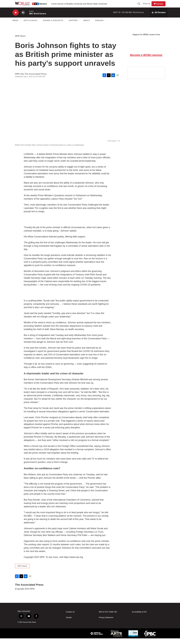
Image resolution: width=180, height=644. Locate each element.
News (15, 26)
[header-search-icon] (140, 7)
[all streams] (159, 18)
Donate (161, 7)
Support (73, 26)
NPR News (20, 42)
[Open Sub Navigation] (20, 26)
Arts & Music (31, 26)
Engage (99, 26)
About (87, 26)
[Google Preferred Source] (146, 78)
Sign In (148, 7)
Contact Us (70, 618)
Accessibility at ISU (139, 618)
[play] (16, 18)
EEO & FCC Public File (108, 618)
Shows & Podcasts (53, 26)
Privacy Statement (106, 623)
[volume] (23, 18)
